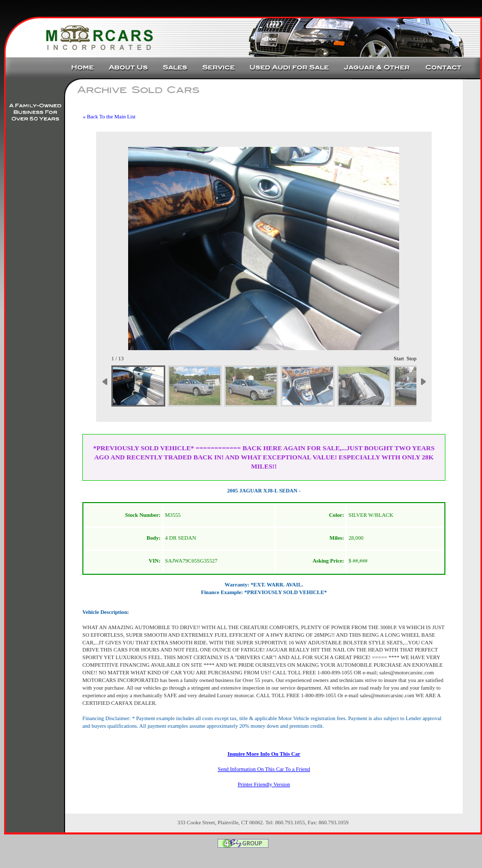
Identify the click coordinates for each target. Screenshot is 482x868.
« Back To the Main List (109, 117)
